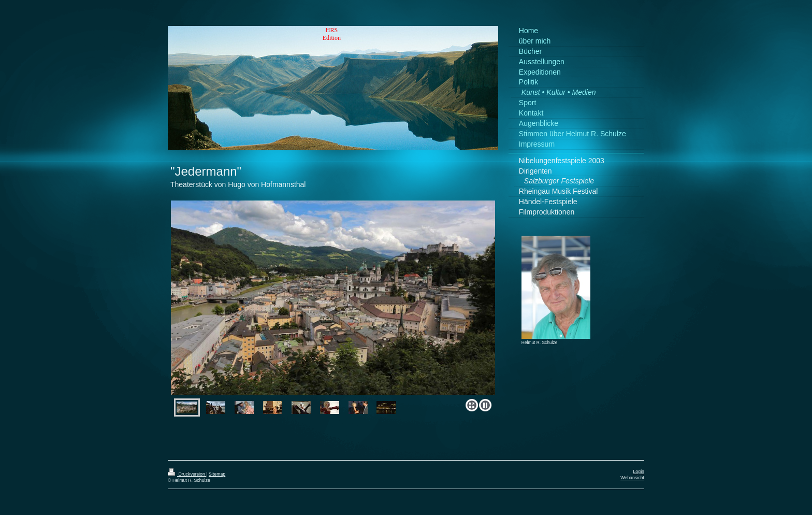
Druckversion (187, 474)
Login (639, 471)
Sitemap (217, 474)
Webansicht (632, 478)
